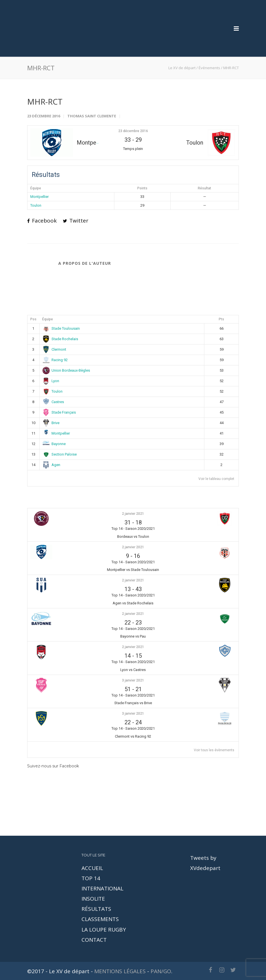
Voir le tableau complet (216, 479)
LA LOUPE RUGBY (104, 930)
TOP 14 (91, 878)
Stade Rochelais (60, 339)
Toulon (36, 205)
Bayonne (54, 444)
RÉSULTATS (96, 909)
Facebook (42, 221)
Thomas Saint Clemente (92, 116)
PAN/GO (161, 971)
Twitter (76, 221)
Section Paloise (60, 454)
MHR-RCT (45, 101)
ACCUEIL (92, 868)
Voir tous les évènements (214, 750)
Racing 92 (55, 360)
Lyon (51, 381)
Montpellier (39, 197)
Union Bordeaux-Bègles (66, 370)
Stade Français (59, 412)
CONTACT (94, 940)
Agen (52, 465)
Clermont (54, 349)
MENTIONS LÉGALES (120, 971)
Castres (53, 402)
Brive (51, 423)
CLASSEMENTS (100, 919)
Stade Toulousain (61, 328)
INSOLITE (93, 899)
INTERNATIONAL (102, 888)
